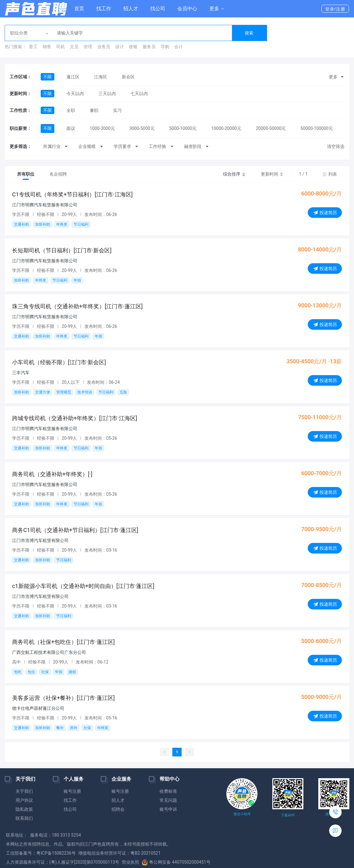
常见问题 (168, 800)
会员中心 (187, 9)
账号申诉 (168, 809)
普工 (33, 47)
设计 (120, 47)
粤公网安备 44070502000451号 (176, 862)
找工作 (104, 9)
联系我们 (24, 818)
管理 (88, 47)
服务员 (149, 47)
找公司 (158, 9)
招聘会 (118, 809)
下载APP (288, 815)
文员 (74, 47)
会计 (179, 47)
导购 (165, 47)
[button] (217, 9)
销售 (47, 47)
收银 (133, 47)
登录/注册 (335, 9)
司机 (61, 47)
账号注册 (72, 791)
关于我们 (24, 791)
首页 (79, 9)
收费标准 (168, 791)
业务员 (104, 47)
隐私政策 (24, 809)
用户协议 (24, 800)
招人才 (131, 9)
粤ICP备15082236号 (56, 853)
